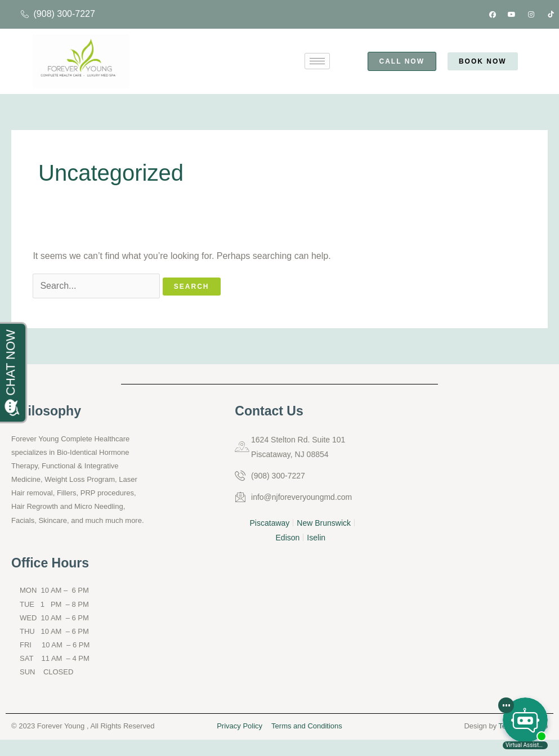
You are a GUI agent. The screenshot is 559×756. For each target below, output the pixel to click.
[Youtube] (512, 15)
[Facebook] (493, 15)
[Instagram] (531, 15)
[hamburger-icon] (317, 61)
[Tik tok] (551, 15)
